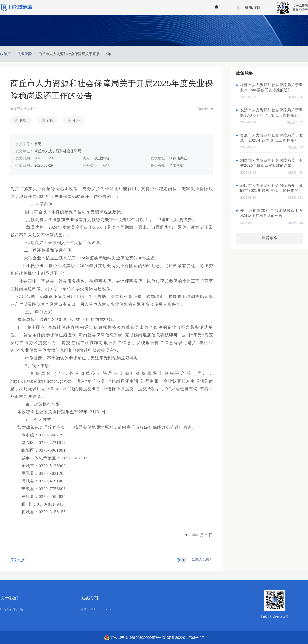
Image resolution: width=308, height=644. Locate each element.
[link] (5, 54)
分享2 (76, 120)
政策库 (5, 54)
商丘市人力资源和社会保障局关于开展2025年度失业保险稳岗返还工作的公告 (100, 54)
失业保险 (25, 54)
